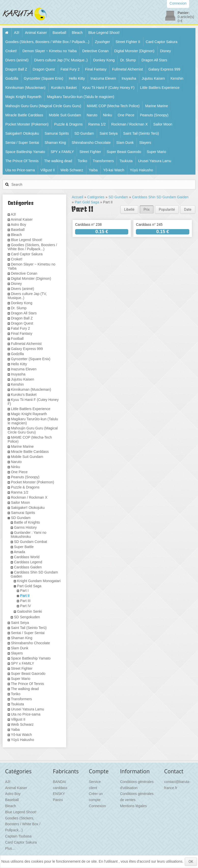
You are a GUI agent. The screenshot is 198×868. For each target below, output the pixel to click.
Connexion (97, 806)
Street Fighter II (128, 42)
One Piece (126, 115)
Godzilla (12, 78)
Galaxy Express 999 (164, 69)
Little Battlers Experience (160, 88)
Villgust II (48, 170)
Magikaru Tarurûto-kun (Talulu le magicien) (81, 97)
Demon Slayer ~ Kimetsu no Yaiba (49, 51)
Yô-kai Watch (114, 170)
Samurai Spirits (57, 133)
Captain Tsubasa (18, 836)
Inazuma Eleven (103, 78)
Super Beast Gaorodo (124, 152)
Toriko (82, 161)
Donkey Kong (104, 60)
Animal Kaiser (36, 33)
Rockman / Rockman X (129, 124)
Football (17, 339)
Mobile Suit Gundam (65, 115)
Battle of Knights (27, 522)
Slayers (145, 143)
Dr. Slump (128, 60)
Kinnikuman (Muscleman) (25, 88)
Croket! (11, 51)
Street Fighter (90, 152)
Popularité (167, 209)
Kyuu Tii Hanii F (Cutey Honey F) (109, 88)
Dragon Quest (44, 69)
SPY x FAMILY (62, 152)
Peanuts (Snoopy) (154, 115)
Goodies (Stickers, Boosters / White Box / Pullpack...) (47, 42)
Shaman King (55, 143)
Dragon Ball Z (16, 69)
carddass (60, 788)
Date (188, 209)
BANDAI (60, 782)
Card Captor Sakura (162, 42)
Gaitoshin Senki (30, 611)
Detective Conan (95, 51)
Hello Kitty (77, 78)
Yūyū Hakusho (141, 170)
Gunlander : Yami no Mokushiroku (29, 535)
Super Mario (156, 152)
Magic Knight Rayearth (23, 97)
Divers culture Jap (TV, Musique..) (61, 60)
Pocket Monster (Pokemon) (27, 124)
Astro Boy (18, 225)
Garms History (25, 527)
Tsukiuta (126, 161)
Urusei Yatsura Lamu (155, 161)
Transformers (103, 161)
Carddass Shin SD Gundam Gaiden (160, 197)
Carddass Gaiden (28, 567)
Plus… (10, 848)
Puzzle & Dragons (68, 124)
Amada (19, 552)
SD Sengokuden (27, 617)
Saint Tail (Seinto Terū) (141, 133)
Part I (24, 591)
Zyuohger (102, 42)
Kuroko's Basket (64, 88)
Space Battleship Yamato (25, 152)
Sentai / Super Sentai (22, 143)
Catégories (96, 197)
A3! (17, 33)
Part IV (26, 606)
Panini (58, 800)
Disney (166, 51)
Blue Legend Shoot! (104, 33)
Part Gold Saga (29, 586)
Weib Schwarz (72, 170)
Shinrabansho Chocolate (91, 143)
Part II (25, 596)
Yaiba (93, 170)
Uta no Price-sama (20, 170)
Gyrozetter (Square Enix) (44, 78)
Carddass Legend (28, 562)
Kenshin (177, 78)
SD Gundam (84, 133)
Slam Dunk (125, 143)
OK (191, 862)
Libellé (129, 209)
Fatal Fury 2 (70, 69)
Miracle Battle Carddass (24, 115)
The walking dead (58, 161)
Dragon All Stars (154, 60)
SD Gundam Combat (31, 542)
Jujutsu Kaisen (153, 78)
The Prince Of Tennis (22, 161)
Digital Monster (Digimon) (134, 51)
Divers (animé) (17, 60)
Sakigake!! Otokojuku (22, 133)
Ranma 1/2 (97, 124)
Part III (25, 601)
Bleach (77, 33)
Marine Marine (156, 106)
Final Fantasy (96, 69)
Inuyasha (129, 78)
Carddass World (27, 557)
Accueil (77, 197)
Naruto (92, 115)
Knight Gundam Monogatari (39, 581)
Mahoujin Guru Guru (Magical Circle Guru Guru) (43, 106)
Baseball (59, 33)
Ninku (108, 115)
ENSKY (59, 794)
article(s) (186, 17)
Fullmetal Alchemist (128, 69)
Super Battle (24, 547)
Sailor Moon (163, 124)
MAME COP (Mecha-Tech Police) (113, 106)
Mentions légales (133, 806)
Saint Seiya (109, 133)
